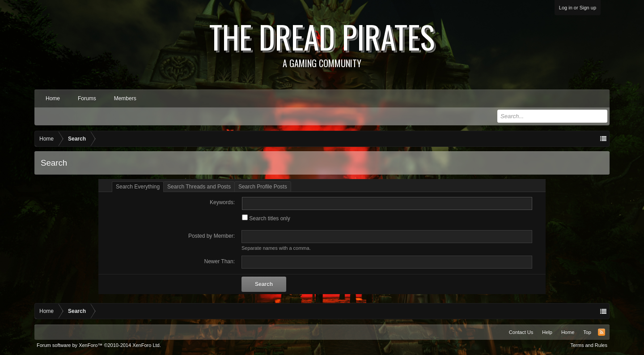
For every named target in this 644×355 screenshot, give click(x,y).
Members (125, 98)
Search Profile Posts (263, 187)
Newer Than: (220, 261)
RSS (602, 332)
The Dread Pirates (322, 41)
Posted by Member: (212, 236)
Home (53, 98)
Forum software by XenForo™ (99, 345)
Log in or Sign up (578, 8)
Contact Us (521, 332)
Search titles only (266, 218)
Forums (87, 98)
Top (587, 332)
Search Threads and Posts (199, 187)
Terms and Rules (589, 345)
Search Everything (138, 187)
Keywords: (222, 202)
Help (547, 332)
